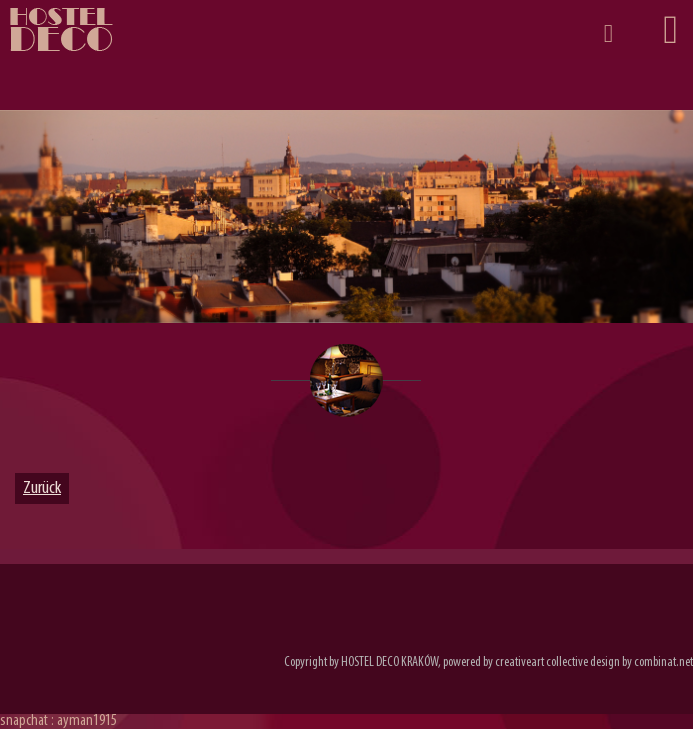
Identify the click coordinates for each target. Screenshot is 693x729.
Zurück (42, 488)
